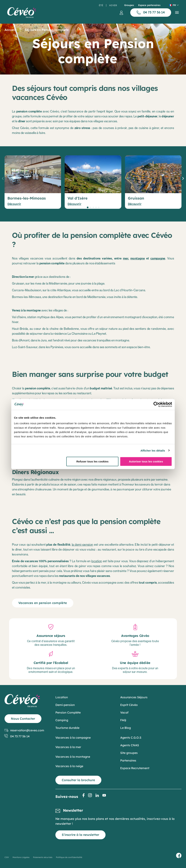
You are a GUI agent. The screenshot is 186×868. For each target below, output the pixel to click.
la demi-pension (82, 545)
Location (62, 697)
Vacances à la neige (69, 766)
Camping (62, 720)
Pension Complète (68, 712)
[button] (88, 207)
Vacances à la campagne (73, 738)
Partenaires (128, 760)
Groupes (129, 5)
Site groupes (129, 753)
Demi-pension (65, 705)
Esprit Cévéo (129, 705)
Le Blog (126, 728)
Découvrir (14, 204)
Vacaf (124, 712)
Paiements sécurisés (43, 857)
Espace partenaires (149, 5)
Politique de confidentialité (69, 857)
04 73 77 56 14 (17, 736)
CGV (7, 857)
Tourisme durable (67, 728)
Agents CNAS (130, 745)
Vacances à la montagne (73, 757)
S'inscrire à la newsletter (80, 835)
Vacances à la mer (68, 747)
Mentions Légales (21, 857)
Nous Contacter (23, 719)
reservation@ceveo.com (24, 730)
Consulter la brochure (78, 780)
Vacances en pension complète (43, 603)
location (97, 561)
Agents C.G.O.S (131, 738)
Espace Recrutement (135, 768)
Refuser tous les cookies (92, 461)
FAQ (123, 720)
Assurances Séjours (134, 697)
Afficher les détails (153, 450)
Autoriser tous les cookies (146, 461)
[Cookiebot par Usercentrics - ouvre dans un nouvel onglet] (156, 404)
